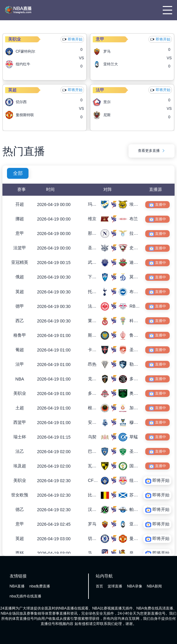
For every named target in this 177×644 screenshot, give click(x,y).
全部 (18, 173)
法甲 (100, 90)
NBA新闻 (154, 586)
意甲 (100, 39)
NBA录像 (135, 586)
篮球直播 (115, 586)
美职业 (15, 39)
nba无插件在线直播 (26, 596)
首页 (99, 586)
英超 (12, 90)
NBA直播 (17, 586)
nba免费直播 (40, 586)
